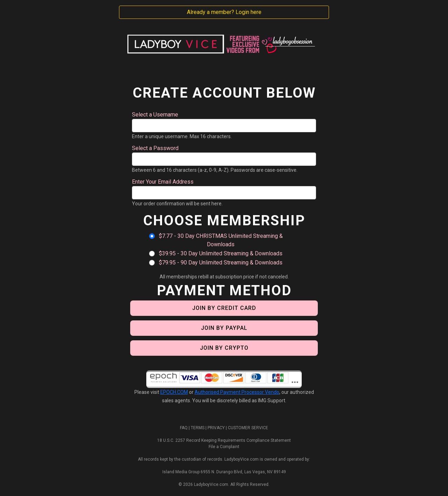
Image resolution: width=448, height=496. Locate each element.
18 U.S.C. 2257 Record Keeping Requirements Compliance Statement (224, 440)
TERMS (198, 428)
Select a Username (155, 115)
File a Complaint (224, 447)
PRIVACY (216, 428)
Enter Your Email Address (163, 182)
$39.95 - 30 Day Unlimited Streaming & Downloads (221, 253)
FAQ (184, 428)
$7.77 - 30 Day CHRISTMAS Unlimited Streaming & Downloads (221, 240)
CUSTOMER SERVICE (248, 428)
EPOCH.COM (174, 392)
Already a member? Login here (224, 12)
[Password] (224, 159)
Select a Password (155, 148)
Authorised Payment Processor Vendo (237, 392)
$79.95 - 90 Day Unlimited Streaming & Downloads (221, 263)
